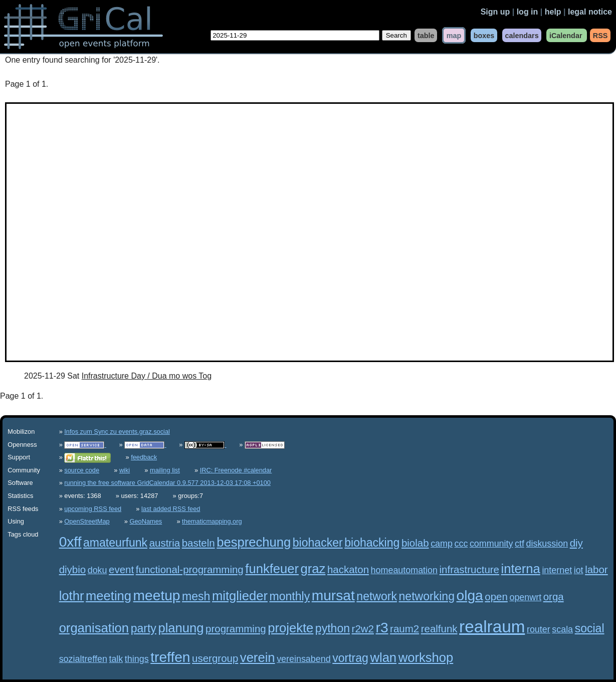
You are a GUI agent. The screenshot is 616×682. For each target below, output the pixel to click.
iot (579, 570)
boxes (484, 35)
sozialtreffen (83, 659)
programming (236, 629)
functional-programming (190, 569)
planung (181, 628)
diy (576, 543)
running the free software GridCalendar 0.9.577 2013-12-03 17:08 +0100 (167, 483)
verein (258, 657)
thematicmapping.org (212, 521)
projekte (290, 628)
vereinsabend (304, 659)
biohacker (318, 543)
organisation (94, 628)
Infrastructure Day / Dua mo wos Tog (147, 376)
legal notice (590, 12)
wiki (125, 470)
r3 (382, 628)
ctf (520, 544)
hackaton (348, 569)
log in (528, 12)
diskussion (547, 544)
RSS (600, 35)
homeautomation (404, 570)
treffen (170, 657)
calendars (522, 35)
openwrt (525, 597)
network (377, 596)
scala (562, 629)
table (426, 35)
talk (116, 659)
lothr (72, 596)
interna (521, 569)
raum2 (404, 629)
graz (313, 569)
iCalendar (566, 35)
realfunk (439, 629)
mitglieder (240, 596)
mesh (196, 596)
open (496, 596)
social (590, 628)
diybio (72, 569)
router (539, 629)
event (121, 569)
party (144, 628)
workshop (426, 657)
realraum (492, 627)
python (333, 628)
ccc (461, 544)
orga (554, 596)
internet (557, 570)
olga (470, 595)
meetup (157, 595)
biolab (415, 543)
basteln (198, 543)
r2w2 (363, 629)
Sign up (495, 12)
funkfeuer (272, 569)
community (491, 544)
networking (427, 596)
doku (97, 570)
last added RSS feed (171, 509)
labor (596, 569)
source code (82, 470)
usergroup (215, 658)
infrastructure (469, 569)
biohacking (372, 543)
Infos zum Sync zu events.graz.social (117, 432)
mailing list (165, 470)
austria (165, 543)
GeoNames (146, 521)
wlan (383, 657)
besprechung (254, 542)
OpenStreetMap (87, 521)
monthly (290, 596)
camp (442, 544)
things (137, 659)
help (553, 12)
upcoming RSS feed (93, 509)
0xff (70, 542)
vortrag (350, 658)
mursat (333, 595)
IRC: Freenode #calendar (236, 470)
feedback (144, 457)
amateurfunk (115, 543)
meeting (109, 596)
